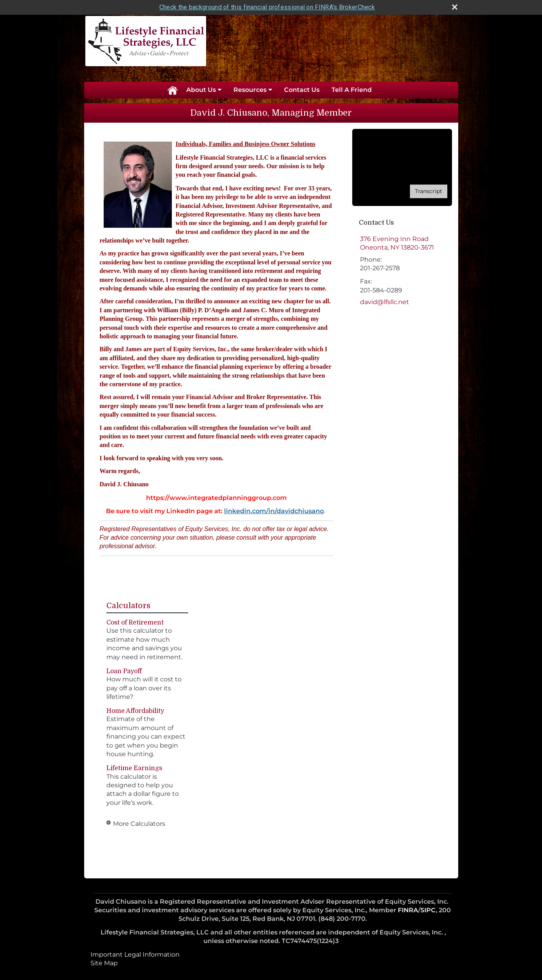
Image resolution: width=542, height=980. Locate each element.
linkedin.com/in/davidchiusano (274, 511)
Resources (250, 90)
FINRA (408, 910)
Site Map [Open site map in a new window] (104, 963)
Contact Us (302, 90)
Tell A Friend (352, 90)
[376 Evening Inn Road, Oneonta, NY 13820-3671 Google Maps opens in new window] (397, 244)
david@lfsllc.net (385, 302)
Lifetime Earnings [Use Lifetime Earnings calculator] (134, 768)
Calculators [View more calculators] (128, 606)
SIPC (428, 910)
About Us (201, 90)
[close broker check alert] (455, 7)
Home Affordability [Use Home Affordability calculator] (135, 711)
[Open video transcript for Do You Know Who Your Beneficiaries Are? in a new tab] (429, 191)
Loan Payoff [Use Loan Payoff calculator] (124, 671)
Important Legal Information (135, 954)
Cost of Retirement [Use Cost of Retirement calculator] (135, 623)
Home (172, 90)
